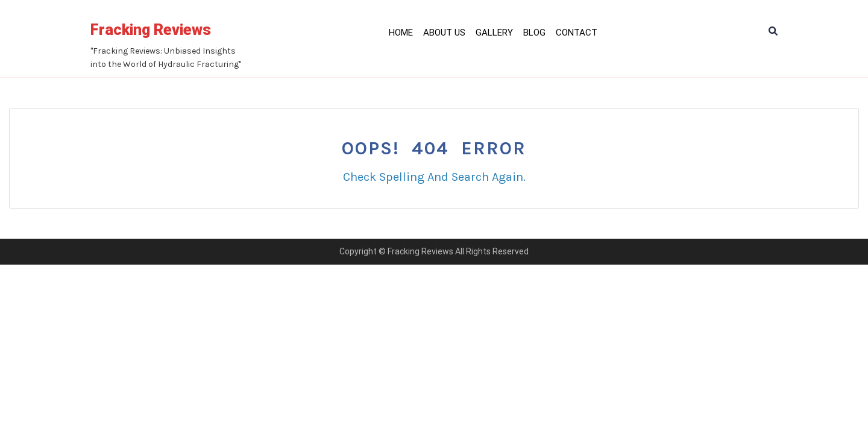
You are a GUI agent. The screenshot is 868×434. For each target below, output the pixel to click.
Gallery (494, 33)
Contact (577, 33)
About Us (444, 33)
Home (401, 33)
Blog (534, 33)
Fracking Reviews (151, 30)
